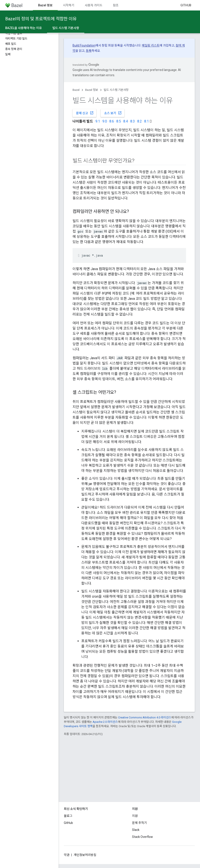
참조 (116, 5)
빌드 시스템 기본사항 (116, 90)
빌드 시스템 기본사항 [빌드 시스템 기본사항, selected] (66, 28)
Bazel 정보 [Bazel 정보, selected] (45, 5)
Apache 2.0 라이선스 (105, 722)
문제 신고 (85, 113)
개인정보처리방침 (85, 855)
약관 (67, 855)
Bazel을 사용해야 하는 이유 (24, 28)
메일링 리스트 (151, 45)
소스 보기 (113, 113)
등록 (89, 51)
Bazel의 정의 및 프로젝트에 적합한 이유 (41, 19)
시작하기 (69, 5)
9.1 (98, 121)
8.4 (126, 121)
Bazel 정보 (92, 90)
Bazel (76, 90)
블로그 (68, 816)
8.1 (147, 121)
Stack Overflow (142, 837)
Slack (136, 830)
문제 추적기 (139, 823)
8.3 (133, 121)
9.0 (105, 121)
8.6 (112, 121)
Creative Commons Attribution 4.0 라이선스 (145, 717)
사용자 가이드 (94, 5)
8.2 (140, 121)
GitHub (186, 5)
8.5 (119, 121)
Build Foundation (84, 45)
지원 (135, 816)
